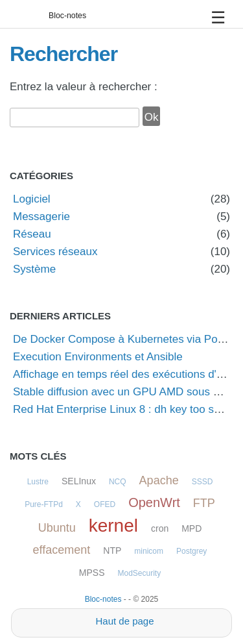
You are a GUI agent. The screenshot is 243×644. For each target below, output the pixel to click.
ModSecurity (139, 573)
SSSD (202, 482)
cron (160, 528)
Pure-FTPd (44, 504)
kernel (113, 526)
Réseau (32, 234)
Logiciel (32, 199)
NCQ (118, 482)
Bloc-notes (67, 16)
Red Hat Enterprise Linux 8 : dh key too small (123, 409)
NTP (112, 551)
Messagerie (41, 217)
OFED (105, 504)
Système (34, 269)
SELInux (79, 481)
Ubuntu (57, 528)
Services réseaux (55, 252)
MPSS (92, 573)
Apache (159, 480)
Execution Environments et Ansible (98, 357)
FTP (204, 503)
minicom (149, 551)
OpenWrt (154, 502)
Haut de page (124, 621)
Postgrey (191, 551)
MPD (191, 528)
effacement (62, 550)
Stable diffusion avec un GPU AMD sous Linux (126, 392)
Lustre (38, 482)
